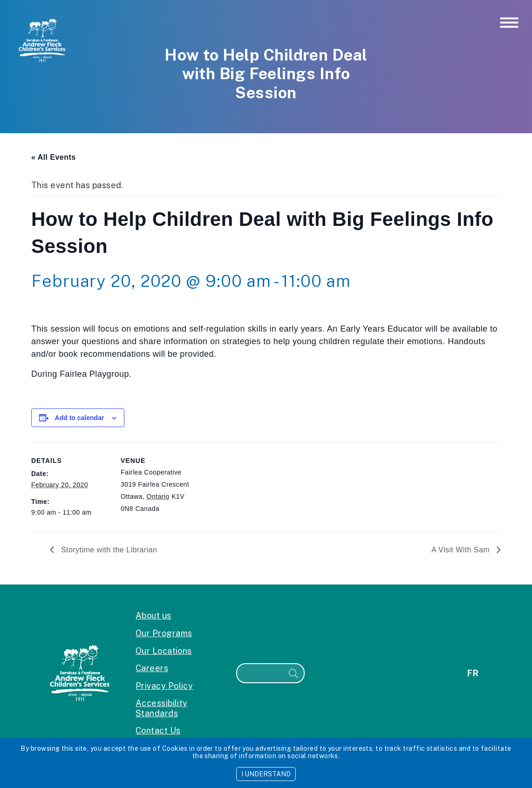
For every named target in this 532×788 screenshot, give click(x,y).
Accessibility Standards (162, 708)
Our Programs (164, 633)
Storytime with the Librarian (108, 550)
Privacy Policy (164, 686)
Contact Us (158, 730)
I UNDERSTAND (266, 774)
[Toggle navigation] (509, 23)
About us (153, 615)
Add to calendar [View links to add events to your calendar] (80, 418)
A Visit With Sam (462, 550)
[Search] (260, 673)
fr (473, 673)
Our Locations (164, 651)
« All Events (54, 157)
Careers (152, 668)
